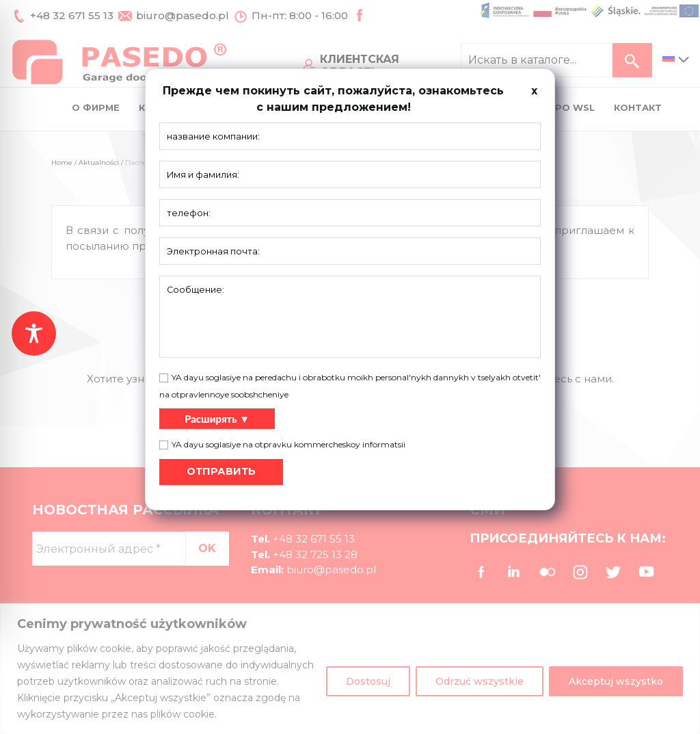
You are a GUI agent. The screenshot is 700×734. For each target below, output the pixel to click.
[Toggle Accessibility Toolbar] (34, 333)
